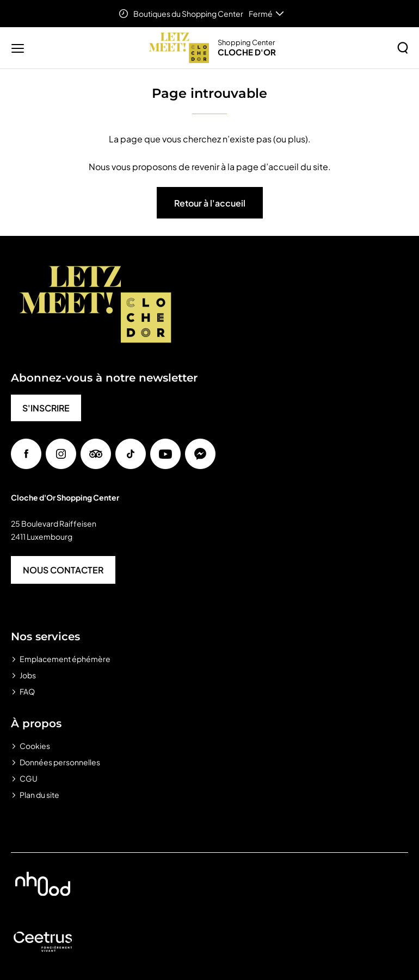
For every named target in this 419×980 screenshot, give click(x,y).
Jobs (28, 675)
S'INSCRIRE (46, 408)
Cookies (35, 746)
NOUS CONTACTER (63, 570)
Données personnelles (60, 762)
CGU (29, 778)
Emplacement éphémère (65, 659)
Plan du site (39, 795)
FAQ (27, 691)
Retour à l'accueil (210, 203)
